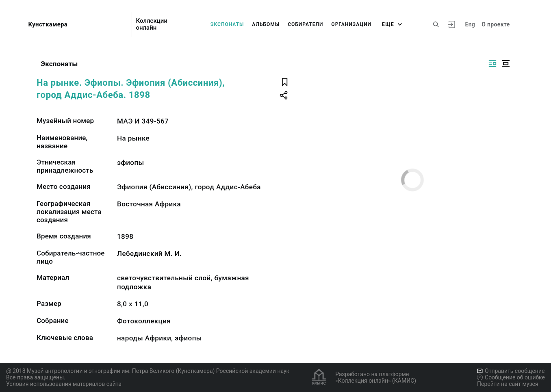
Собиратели (305, 24)
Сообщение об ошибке (511, 377)
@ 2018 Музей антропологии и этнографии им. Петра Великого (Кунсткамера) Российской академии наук (148, 371)
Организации (351, 24)
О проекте (496, 24)
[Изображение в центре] (505, 64)
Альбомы (266, 24)
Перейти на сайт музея (508, 384)
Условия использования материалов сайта (64, 384)
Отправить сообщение (511, 371)
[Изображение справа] (492, 64)
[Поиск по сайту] (436, 24)
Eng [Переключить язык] (470, 24)
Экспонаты (227, 24)
